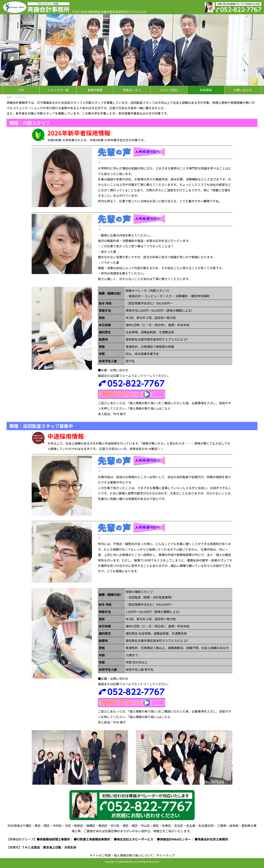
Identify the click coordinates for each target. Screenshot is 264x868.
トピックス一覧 (58, 90)
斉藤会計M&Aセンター (175, 839)
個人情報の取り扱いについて (133, 855)
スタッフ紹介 (169, 90)
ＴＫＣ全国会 (31, 847)
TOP (21, 90)
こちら (166, 408)
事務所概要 (95, 90)
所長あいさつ (132, 90)
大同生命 (70, 847)
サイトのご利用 (100, 855)
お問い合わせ (243, 90)
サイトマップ (165, 855)
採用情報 (206, 90)
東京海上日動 (52, 847)
